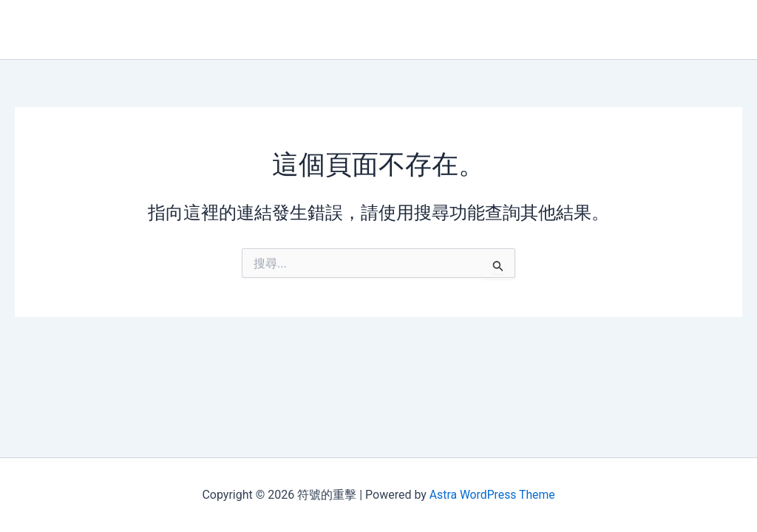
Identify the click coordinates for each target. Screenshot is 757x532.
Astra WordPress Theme (492, 495)
